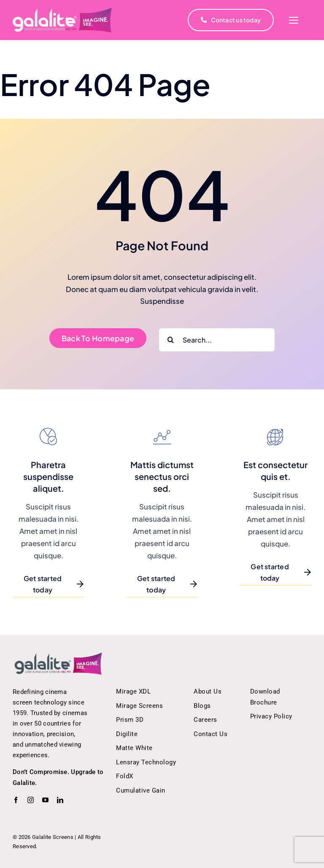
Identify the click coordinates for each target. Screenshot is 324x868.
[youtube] (45, 800)
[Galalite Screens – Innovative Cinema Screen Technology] (58, 655)
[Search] (171, 340)
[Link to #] (293, 20)
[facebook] (16, 800)
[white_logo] (62, 11)
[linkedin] (60, 800)
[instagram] (31, 800)
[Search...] (217, 340)
